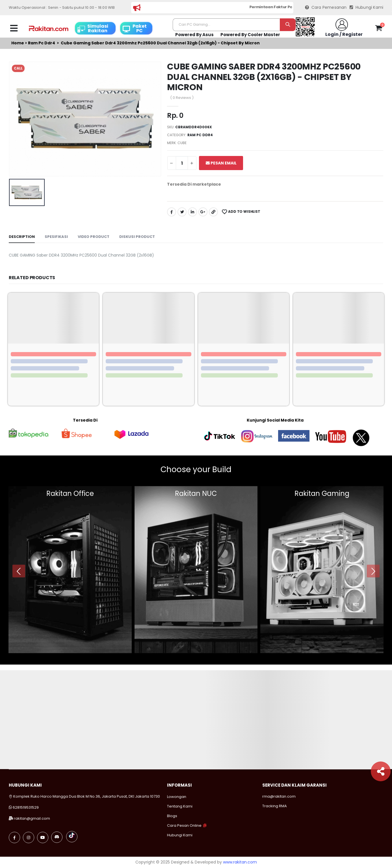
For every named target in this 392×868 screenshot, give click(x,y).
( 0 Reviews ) (182, 98)
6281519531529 (26, 807)
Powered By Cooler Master (250, 35)
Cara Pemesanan (326, 7)
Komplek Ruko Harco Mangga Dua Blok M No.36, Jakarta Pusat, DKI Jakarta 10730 (84, 796)
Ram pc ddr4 (42, 43)
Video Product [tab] (94, 237)
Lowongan (177, 797)
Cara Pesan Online (184, 825)
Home (18, 43)
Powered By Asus (194, 35)
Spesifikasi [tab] (56, 237)
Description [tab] (22, 237)
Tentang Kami (180, 806)
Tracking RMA (275, 806)
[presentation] (19, 571)
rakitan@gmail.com (32, 818)
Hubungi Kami (367, 7)
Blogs (172, 816)
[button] (379, 29)
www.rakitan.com (240, 862)
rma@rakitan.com (279, 796)
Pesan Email (221, 163)
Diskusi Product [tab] (137, 237)
